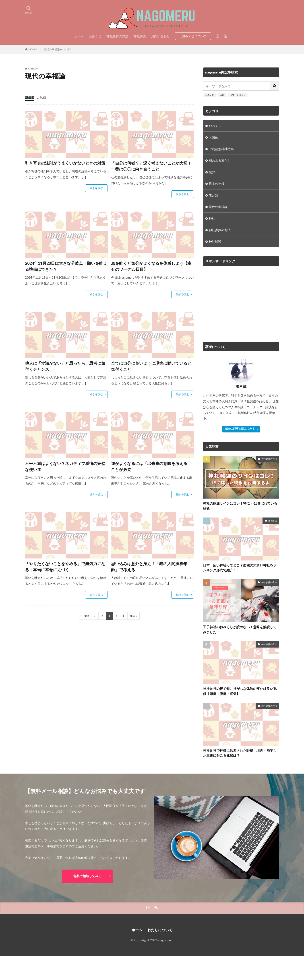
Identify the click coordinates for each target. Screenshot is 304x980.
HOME (33, 49)
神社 (222, 95)
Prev (86, 616)
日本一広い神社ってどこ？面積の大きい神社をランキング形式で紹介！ (240, 568)
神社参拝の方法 (117, 36)
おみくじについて (194, 36)
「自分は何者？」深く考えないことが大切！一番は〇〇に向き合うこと (151, 166)
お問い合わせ (160, 36)
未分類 (213, 195)
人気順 (41, 98)
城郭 (212, 172)
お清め (213, 137)
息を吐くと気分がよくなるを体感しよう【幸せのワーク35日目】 (151, 266)
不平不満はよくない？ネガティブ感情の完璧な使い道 (65, 466)
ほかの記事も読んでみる (240, 429)
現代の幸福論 (218, 207)
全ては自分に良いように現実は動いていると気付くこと (151, 366)
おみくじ (95, 36)
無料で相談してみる (87, 876)
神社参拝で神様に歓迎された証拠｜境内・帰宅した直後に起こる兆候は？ (240, 753)
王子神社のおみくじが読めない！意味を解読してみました (240, 629)
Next (132, 616)
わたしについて (160, 930)
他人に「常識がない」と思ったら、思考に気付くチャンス (65, 366)
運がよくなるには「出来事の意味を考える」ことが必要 (151, 466)
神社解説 (140, 36)
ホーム (79, 36)
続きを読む (96, 188)
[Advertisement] (240, 302)
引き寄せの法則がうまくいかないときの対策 (65, 163)
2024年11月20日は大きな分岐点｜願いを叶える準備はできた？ (66, 266)
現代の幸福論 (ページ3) (58, 49)
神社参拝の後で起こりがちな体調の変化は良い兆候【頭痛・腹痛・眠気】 (240, 691)
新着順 (30, 98)
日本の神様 (217, 184)
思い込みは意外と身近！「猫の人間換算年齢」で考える (149, 567)
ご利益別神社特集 (221, 149)
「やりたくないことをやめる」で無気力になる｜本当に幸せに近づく (65, 567)
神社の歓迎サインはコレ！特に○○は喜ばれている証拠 (240, 506)
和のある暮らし (220, 160)
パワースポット (238, 95)
